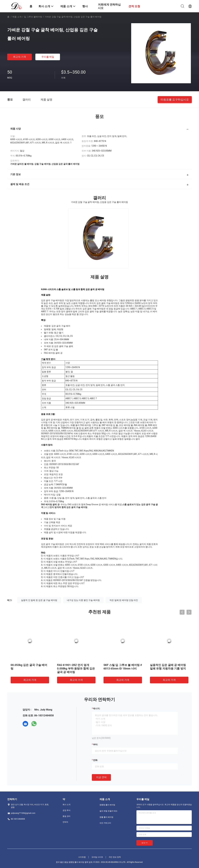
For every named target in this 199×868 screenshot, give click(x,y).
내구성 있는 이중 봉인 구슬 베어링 (83, 600)
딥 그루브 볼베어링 (33, 17)
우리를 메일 (48, 57)
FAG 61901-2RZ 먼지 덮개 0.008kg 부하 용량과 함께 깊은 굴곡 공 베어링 (76, 668)
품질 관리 (67, 816)
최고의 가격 (20, 57)
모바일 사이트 (97, 857)
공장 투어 (67, 810)
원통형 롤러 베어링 (107, 805)
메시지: (97, 709)
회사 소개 (67, 805)
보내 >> (145, 843)
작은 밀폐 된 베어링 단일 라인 (124, 600)
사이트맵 (82, 857)
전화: (96, 760)
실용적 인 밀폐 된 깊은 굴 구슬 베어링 (39, 600)
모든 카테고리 (105, 823)
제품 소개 (17, 17)
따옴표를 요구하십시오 (175, 99)
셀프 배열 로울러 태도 (108, 811)
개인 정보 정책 (115, 857)
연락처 (65, 822)
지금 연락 (101, 777)
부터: (96, 744)
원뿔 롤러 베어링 (106, 817)
